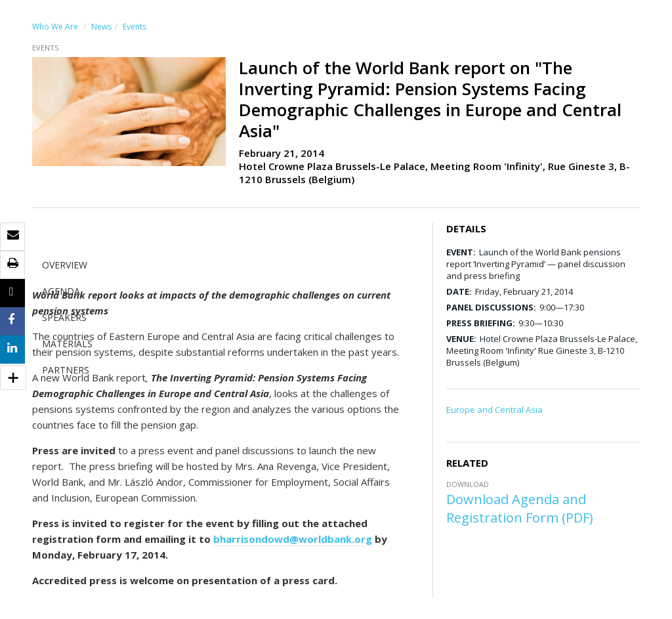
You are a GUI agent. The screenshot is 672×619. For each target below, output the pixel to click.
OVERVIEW (65, 265)
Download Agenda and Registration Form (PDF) (520, 508)
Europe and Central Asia (494, 410)
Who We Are (55, 27)
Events (135, 27)
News (101, 27)
